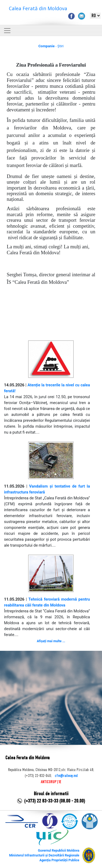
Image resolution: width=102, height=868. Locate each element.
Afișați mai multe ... (51, 641)
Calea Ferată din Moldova (38, 8)
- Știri (51, 46)
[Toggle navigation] (7, 31)
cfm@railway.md (66, 776)
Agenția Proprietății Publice (59, 860)
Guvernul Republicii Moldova (59, 851)
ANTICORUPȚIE (51, 782)
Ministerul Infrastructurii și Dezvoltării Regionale (44, 855)
